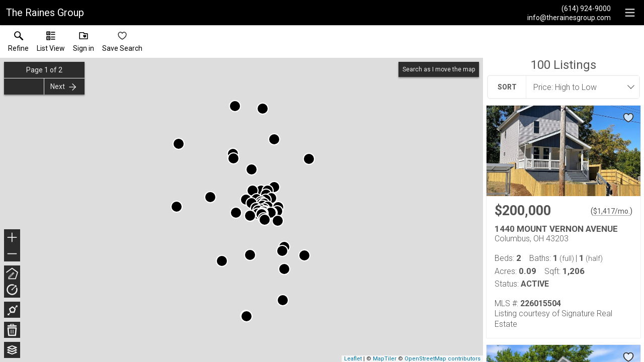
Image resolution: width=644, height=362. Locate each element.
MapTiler (385, 359)
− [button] (12, 254)
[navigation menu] (630, 13)
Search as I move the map (439, 69)
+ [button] (12, 238)
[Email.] (569, 17)
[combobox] (580, 87)
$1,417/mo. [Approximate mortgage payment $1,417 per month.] (612, 211)
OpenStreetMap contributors (442, 359)
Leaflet (353, 359)
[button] (51, 44)
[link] (18, 44)
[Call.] (569, 8)
